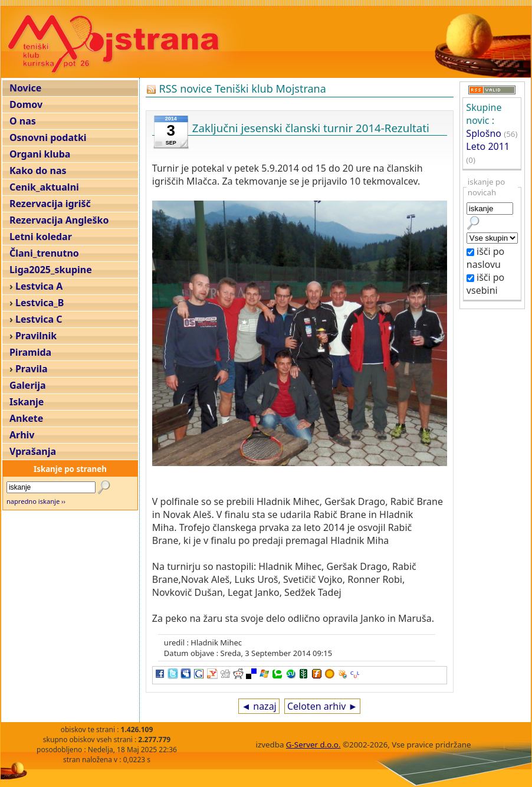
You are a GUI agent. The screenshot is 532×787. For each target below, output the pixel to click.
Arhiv (22, 435)
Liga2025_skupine (51, 270)
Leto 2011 (488, 146)
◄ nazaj (259, 706)
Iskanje (27, 402)
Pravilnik (36, 336)
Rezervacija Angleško (59, 220)
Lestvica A (39, 286)
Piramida (30, 352)
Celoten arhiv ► (323, 706)
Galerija (28, 385)
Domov (26, 104)
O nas (23, 121)
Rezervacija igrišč (50, 204)
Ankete (26, 418)
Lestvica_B (40, 303)
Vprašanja (33, 451)
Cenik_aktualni (44, 187)
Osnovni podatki (48, 137)
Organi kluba (40, 154)
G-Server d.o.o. (313, 745)
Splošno (484, 133)
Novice (25, 88)
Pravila (32, 369)
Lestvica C (39, 319)
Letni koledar (41, 237)
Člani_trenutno (44, 253)
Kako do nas (38, 170)
